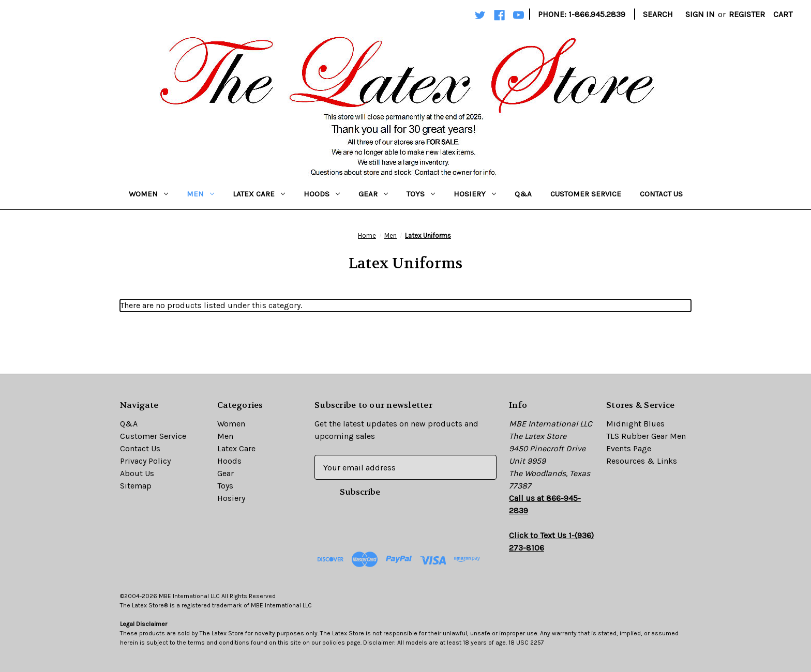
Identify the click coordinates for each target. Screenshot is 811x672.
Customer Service (586, 194)
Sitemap (136, 486)
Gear (373, 194)
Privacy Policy (145, 461)
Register (747, 14)
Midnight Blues (635, 424)
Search (658, 14)
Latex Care (259, 194)
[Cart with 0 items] (783, 14)
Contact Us (661, 194)
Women (148, 194)
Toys (421, 194)
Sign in (700, 14)
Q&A (523, 194)
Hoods (322, 194)
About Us (137, 473)
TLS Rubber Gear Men (646, 436)
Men (200, 194)
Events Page (629, 448)
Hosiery (475, 194)
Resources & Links (642, 461)
